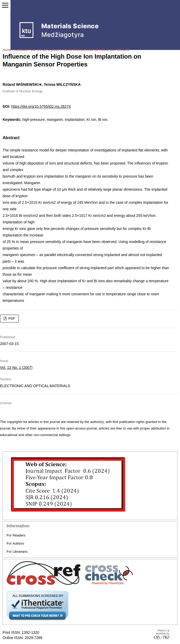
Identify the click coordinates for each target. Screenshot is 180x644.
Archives (21, 50)
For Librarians (17, 552)
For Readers (16, 535)
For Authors (15, 543)
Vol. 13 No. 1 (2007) (45, 50)
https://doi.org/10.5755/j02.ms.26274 (41, 106)
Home (7, 50)
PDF (11, 318)
